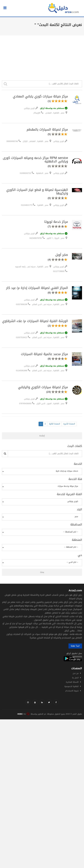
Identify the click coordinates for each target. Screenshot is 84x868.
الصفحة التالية (55, 424)
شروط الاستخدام (72, 691)
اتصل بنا (75, 678)
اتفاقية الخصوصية (71, 686)
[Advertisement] (42, 55)
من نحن (76, 673)
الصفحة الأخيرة (69, 424)
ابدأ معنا (75, 646)
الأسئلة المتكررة (72, 682)
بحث (42, 572)
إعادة (42, 436)
